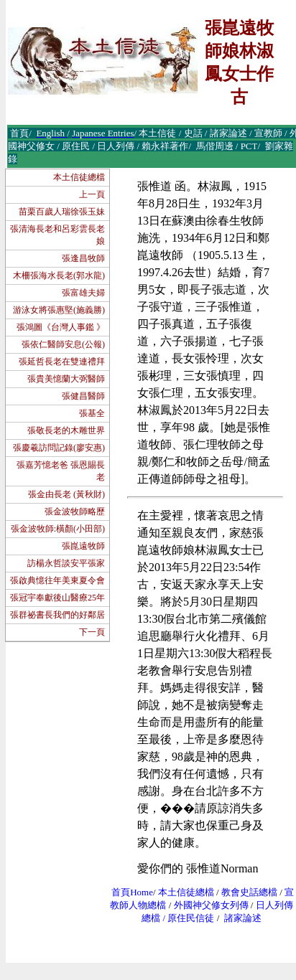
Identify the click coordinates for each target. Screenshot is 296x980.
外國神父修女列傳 (211, 905)
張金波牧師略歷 (75, 512)
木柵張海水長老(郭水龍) (59, 275)
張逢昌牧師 (83, 258)
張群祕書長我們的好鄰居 (57, 615)
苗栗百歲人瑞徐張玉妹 (62, 212)
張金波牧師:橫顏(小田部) (58, 529)
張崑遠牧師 (83, 546)
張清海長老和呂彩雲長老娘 (57, 235)
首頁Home (132, 892)
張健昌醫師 (83, 396)
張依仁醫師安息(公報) (63, 344)
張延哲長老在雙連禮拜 (62, 362)
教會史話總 (245, 892)
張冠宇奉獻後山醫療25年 (57, 598)
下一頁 (92, 632)
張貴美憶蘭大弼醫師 (66, 379)
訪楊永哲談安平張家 (66, 563)
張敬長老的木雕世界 (66, 430)
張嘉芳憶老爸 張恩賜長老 (61, 471)
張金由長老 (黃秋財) (66, 494)
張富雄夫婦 (83, 293)
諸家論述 (243, 918)
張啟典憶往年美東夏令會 (57, 580)
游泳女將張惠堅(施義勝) (59, 310)
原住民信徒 (191, 918)
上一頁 (92, 194)
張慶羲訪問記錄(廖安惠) (59, 448)
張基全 (92, 413)
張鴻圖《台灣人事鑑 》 (61, 327)
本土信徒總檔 (79, 177)
